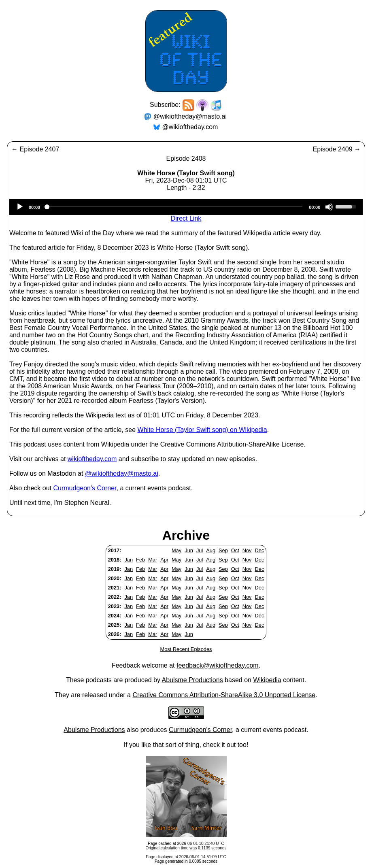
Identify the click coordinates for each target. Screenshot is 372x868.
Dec (260, 550)
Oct (235, 550)
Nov (247, 550)
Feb (140, 560)
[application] (186, 207)
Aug (211, 550)
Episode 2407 (39, 149)
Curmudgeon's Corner (85, 488)
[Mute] (329, 207)
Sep (223, 550)
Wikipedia (267, 680)
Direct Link (186, 218)
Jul (200, 550)
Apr (164, 560)
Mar (153, 560)
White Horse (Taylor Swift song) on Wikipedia (202, 430)
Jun (189, 550)
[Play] (20, 207)
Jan (129, 560)
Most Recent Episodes (186, 649)
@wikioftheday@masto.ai (190, 116)
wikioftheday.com (92, 459)
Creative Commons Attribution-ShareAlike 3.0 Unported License (224, 695)
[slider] (174, 207)
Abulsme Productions (192, 680)
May (176, 550)
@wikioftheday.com (190, 127)
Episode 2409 (333, 149)
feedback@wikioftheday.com (218, 665)
